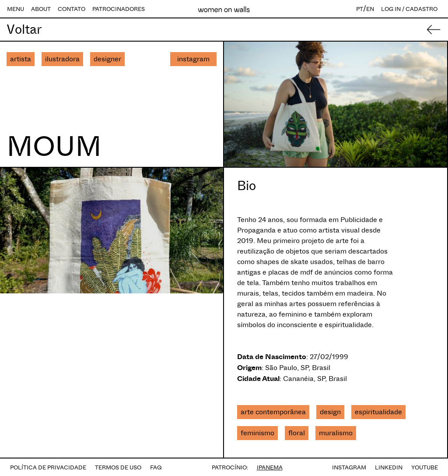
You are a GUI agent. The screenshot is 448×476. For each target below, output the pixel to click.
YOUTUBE (425, 467)
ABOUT (41, 9)
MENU (16, 9)
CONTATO (72, 9)
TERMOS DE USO (118, 467)
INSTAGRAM (349, 467)
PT (360, 9)
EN (370, 9)
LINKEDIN (389, 467)
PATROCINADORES (119, 9)
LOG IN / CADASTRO (409, 9)
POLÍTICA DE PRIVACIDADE (48, 467)
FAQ (156, 467)
